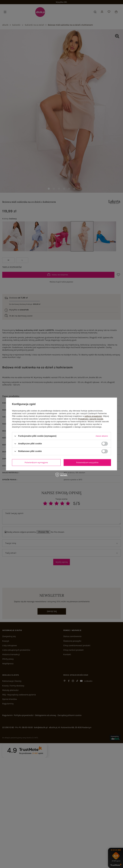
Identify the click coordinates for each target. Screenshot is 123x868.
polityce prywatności (93, 416)
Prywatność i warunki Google (91, 419)
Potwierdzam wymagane (36, 462)
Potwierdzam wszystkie (87, 462)
